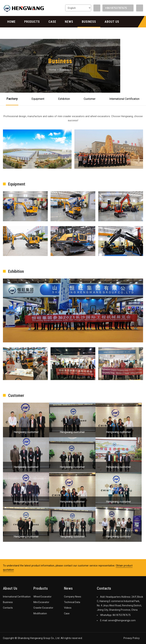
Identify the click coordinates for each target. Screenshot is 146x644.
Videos (68, 608)
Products (32, 22)
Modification (40, 613)
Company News (73, 597)
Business (89, 22)
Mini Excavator (41, 602)
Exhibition (64, 99)
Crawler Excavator (43, 608)
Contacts (15, 33)
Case (52, 22)
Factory (12, 99)
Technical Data (72, 602)
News (69, 22)
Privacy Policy (132, 638)
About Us (112, 22)
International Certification (124, 99)
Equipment (38, 99)
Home (11, 22)
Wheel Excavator (42, 597)
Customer (90, 99)
